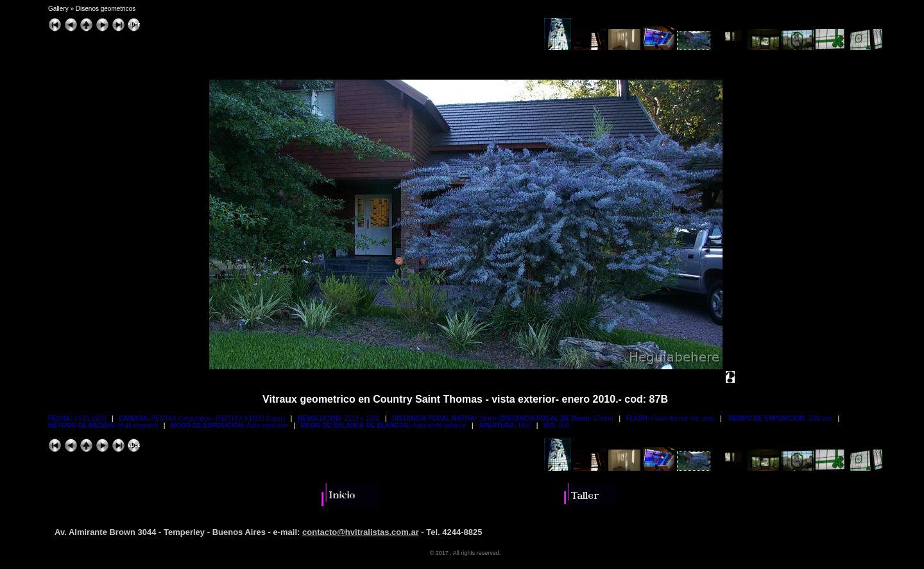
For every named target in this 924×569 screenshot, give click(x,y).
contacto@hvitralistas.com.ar (361, 532)
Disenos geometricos (106, 9)
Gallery (58, 9)
